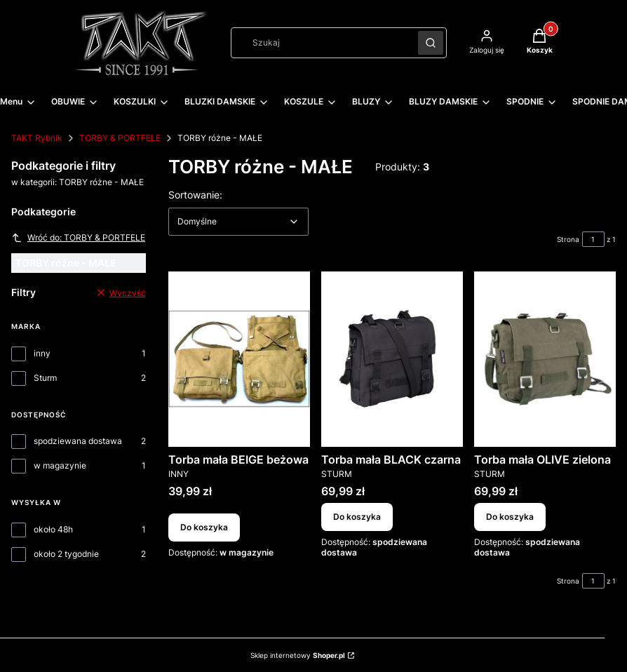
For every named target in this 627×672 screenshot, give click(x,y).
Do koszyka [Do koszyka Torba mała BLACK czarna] (357, 517)
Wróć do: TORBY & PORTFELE (78, 238)
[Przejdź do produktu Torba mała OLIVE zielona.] (545, 359)
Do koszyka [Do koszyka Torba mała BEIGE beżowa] (204, 528)
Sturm (45, 378)
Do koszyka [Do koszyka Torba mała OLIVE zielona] (510, 517)
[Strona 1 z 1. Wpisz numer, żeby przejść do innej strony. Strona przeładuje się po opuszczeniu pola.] (593, 239)
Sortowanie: (195, 194)
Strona (568, 239)
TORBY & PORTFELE (120, 138)
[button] (431, 43)
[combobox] (320, 43)
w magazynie (60, 465)
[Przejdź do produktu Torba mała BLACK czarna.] (392, 359)
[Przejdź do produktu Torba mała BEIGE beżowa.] (239, 359)
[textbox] (238, 222)
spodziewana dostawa (78, 441)
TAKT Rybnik (37, 138)
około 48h (53, 529)
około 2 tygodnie (66, 554)
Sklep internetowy (298, 655)
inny (42, 353)
